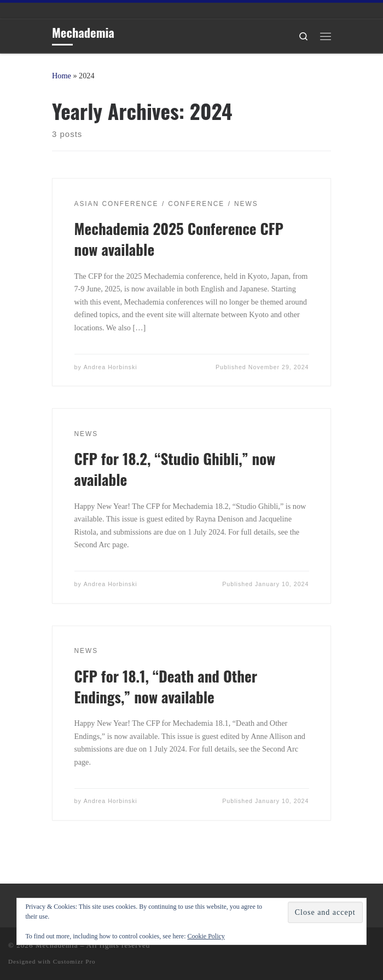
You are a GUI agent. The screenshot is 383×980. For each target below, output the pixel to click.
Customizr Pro (74, 961)
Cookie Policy (206, 936)
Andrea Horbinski (111, 367)
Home (62, 76)
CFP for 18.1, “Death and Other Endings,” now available (166, 686)
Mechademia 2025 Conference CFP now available (179, 239)
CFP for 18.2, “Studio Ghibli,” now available (175, 469)
